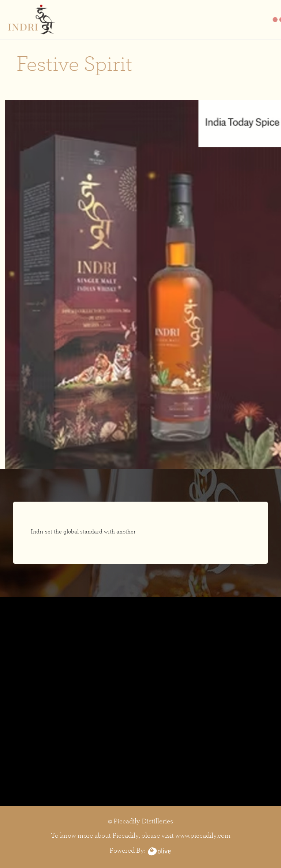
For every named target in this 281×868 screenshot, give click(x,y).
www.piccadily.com (203, 835)
